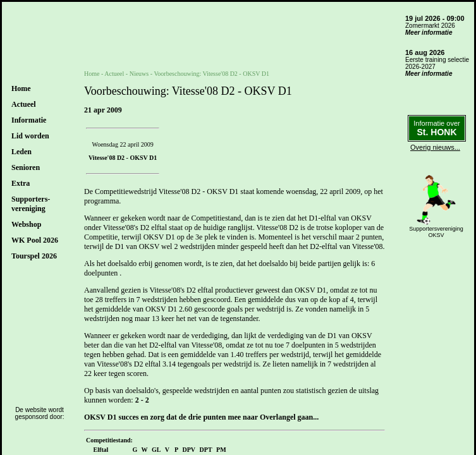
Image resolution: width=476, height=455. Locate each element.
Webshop (26, 224)
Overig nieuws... (435, 147)
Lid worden (30, 136)
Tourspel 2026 (34, 256)
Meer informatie (429, 33)
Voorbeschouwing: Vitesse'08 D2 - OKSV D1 (211, 74)
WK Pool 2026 (35, 240)
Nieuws (139, 74)
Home (21, 88)
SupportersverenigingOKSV (436, 232)
